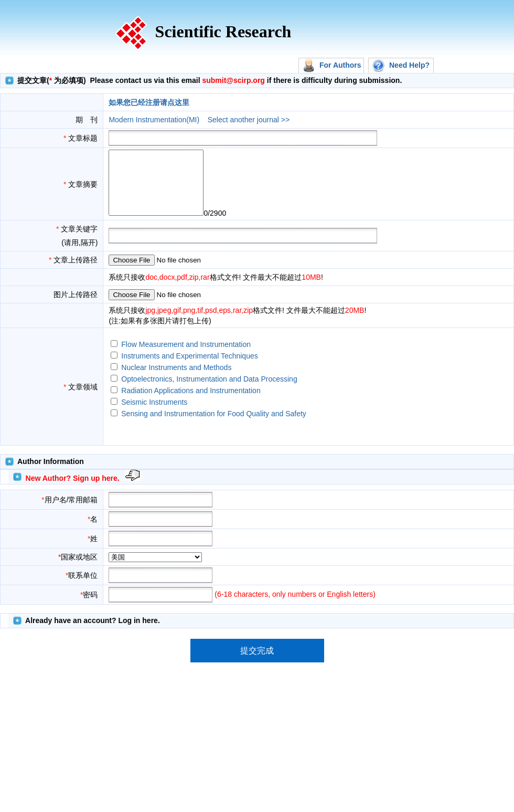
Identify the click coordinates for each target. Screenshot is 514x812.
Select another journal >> (249, 120)
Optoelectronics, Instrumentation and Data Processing (209, 392)
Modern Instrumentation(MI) (154, 120)
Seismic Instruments (154, 415)
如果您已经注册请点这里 (149, 102)
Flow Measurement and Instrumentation (186, 357)
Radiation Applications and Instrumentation (191, 403)
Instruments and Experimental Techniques (189, 368)
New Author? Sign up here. (73, 491)
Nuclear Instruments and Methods (176, 380)
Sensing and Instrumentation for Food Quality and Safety (214, 426)
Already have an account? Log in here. (93, 633)
